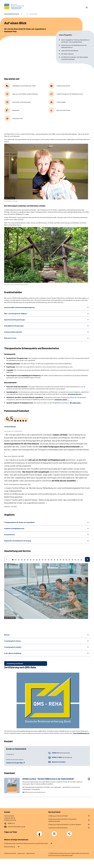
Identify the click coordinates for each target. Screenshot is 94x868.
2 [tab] (16, 560)
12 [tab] (46, 560)
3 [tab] (19, 560)
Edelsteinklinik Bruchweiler (12, 14)
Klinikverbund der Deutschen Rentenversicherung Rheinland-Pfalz (26, 843)
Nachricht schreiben (59, 762)
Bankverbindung (10, 847)
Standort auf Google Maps (14, 763)
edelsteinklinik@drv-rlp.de (16, 827)
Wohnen (7, 635)
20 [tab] (69, 560)
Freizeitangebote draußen (13, 647)
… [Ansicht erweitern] (24, 14)
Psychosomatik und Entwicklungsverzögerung (19, 307)
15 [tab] (54, 560)
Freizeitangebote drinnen (13, 641)
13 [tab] (49, 560)
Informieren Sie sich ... (75, 394)
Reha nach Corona (10, 338)
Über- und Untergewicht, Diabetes (16, 314)
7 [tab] (31, 560)
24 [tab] (81, 560)
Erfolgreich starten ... (62, 399)
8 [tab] (34, 560)
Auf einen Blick (33, 14)
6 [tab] (28, 560)
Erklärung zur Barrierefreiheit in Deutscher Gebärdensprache (62, 820)
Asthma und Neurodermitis (13, 332)
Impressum (21, 853)
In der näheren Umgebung (13, 653)
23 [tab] (78, 560)
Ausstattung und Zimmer (15, 663)
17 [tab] (60, 560)
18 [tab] (63, 560)
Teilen (69, 834)
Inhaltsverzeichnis (10, 853)
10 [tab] (40, 560)
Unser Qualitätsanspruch (81, 733)
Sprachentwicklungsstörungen (15, 320)
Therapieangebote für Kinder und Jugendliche (19, 522)
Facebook (40, 833)
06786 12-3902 (57, 757)
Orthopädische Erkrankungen (14, 326)
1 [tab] (13, 560)
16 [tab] (57, 560)
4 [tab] (22, 560)
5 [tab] (25, 560)
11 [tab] (43, 560)
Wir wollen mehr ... (76, 403)
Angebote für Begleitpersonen (14, 528)
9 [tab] (37, 560)
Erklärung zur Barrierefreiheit (58, 816)
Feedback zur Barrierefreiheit (58, 828)
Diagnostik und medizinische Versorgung (18, 541)
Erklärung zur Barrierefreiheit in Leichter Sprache (65, 824)
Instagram (55, 833)
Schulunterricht (10, 535)
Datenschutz (31, 853)
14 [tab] (52, 560)
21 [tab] (72, 560)
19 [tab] (66, 560)
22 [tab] (75, 560)
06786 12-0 (56, 753)
